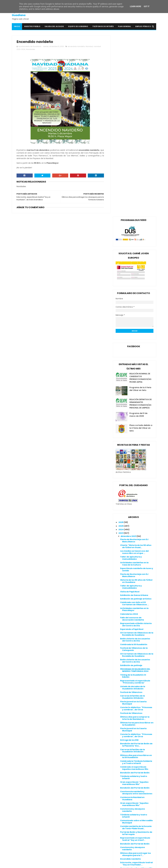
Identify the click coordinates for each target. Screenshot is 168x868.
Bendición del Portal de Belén (135, 592)
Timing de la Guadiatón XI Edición (133, 495)
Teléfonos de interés (103, 26)
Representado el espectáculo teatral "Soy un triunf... (135, 658)
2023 (121, 352)
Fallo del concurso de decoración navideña (132, 438)
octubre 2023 (128, 703)
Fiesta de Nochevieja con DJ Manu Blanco (134, 359)
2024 (121, 348)
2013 (121, 773)
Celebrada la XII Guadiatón (134, 463)
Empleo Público (143, 26)
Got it (147, 6)
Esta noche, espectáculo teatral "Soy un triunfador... (136, 683)
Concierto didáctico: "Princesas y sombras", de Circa (136, 528)
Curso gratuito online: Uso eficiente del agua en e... (134, 694)
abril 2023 (126, 725)
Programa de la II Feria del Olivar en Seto (140, 208)
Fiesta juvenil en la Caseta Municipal (133, 522)
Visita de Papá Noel (130, 411)
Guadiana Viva (68, 835)
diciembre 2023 (129, 355)
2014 (121, 769)
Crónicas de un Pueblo (72, 823)
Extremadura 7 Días (71, 829)
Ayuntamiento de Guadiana (24, 13)
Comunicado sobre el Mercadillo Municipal (136, 641)
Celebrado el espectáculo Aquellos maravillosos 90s (134, 587)
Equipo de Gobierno (78, 26)
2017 (121, 758)
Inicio (17, 26)
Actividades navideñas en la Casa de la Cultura (134, 383)
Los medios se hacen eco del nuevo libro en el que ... (134, 371)
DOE (63, 826)
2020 (121, 748)
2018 (121, 755)
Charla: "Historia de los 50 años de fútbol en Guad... (136, 365)
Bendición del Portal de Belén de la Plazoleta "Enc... (136, 564)
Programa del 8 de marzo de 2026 (138, 234)
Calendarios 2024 (129, 433)
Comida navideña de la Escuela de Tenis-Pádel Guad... (136, 646)
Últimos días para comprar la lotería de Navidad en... (135, 537)
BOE (63, 813)
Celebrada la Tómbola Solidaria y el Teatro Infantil (136, 581)
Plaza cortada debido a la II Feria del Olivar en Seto (141, 247)
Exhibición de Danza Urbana (134, 414)
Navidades (31, 49)
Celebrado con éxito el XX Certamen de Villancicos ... (135, 423)
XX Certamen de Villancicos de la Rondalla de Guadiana (137, 453)
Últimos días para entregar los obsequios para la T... (136, 673)
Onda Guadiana (69, 848)
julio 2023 (126, 714)
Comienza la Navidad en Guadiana (132, 617)
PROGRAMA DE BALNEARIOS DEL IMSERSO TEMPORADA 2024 (135, 489)
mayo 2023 (126, 721)
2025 (121, 345)
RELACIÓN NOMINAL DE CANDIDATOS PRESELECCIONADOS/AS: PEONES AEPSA (140, 197)
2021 (121, 744)
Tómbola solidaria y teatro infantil (134, 596)
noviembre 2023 (129, 700)
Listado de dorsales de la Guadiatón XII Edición (133, 507)
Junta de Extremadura (72, 838)
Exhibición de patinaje (131, 484)
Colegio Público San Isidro (74, 820)
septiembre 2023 (129, 707)
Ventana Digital (69, 857)
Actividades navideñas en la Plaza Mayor (134, 428)
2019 (121, 751)
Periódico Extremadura (73, 851)
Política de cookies (119, 806)
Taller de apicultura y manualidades (131, 377)
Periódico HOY (68, 854)
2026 (121, 341)
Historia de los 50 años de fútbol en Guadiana (136, 400)
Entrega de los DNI (129, 559)
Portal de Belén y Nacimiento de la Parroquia (136, 652)
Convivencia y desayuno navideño (133, 629)
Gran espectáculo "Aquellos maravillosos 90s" (134, 602)
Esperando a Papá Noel (132, 448)
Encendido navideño (131, 678)
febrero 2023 (127, 732)
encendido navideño (76, 47)
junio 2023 (126, 718)
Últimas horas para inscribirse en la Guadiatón (137, 543)
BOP (63, 817)
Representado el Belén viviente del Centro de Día (136, 443)
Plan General (124, 26)
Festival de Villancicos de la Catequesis (134, 468)
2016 (121, 762)
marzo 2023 (127, 729)
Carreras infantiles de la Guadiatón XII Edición (132, 516)
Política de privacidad (121, 809)
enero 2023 (127, 736)
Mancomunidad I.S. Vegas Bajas (77, 845)
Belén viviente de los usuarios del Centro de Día (135, 459)
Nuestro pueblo (32, 26)
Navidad (89, 47)
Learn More (135, 6)
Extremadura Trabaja (72, 832)
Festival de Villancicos (131, 511)
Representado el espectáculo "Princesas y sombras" (135, 501)
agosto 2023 (127, 711)
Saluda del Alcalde (54, 26)
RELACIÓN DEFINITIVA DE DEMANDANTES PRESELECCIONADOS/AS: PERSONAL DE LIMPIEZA (141, 223)
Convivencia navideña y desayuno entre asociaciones (136, 612)
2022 (121, 740)
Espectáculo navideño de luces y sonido (137, 388)
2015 (121, 765)
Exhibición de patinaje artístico (136, 418)
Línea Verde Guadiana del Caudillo (78, 842)
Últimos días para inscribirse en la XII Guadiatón (136, 575)
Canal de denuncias (120, 813)
